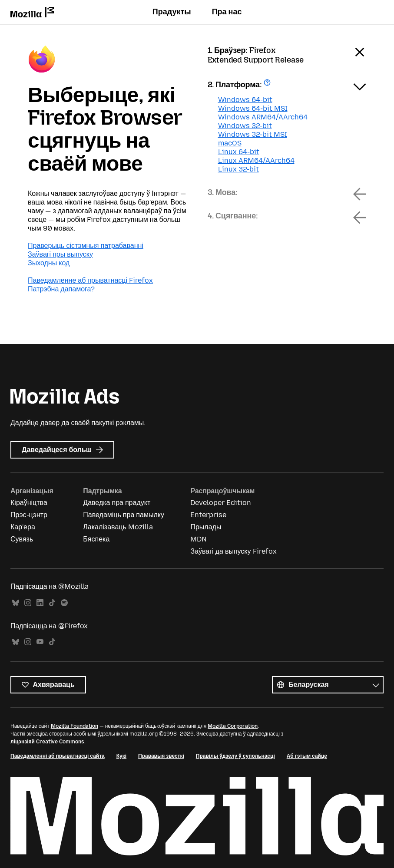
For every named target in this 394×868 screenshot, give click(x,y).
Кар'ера (23, 527)
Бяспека (96, 539)
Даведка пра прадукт (117, 503)
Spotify (64, 603)
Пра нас (227, 12)
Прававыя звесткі (161, 756)
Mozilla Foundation (74, 726)
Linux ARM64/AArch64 (256, 160)
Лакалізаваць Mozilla (118, 527)
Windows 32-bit (245, 126)
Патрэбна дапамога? (61, 289)
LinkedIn (40, 603)
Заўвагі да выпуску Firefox (233, 551)
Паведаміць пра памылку (124, 515)
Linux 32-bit (238, 169)
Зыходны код (49, 263)
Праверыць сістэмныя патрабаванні (86, 246)
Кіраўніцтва (29, 503)
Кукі (121, 756)
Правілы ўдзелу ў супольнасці (235, 756)
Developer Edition (221, 503)
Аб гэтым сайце (307, 756)
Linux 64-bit (239, 152)
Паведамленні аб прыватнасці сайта (58, 756)
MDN (198, 539)
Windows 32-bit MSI (253, 134)
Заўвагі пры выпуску (60, 254)
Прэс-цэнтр (29, 515)
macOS (230, 143)
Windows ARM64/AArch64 (263, 117)
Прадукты (172, 12)
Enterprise (208, 515)
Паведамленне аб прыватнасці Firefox (90, 280)
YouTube (40, 642)
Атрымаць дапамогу (268, 85)
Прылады (206, 527)
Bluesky (16, 603)
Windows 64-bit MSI (253, 108)
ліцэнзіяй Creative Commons (47, 742)
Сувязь (22, 539)
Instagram (28, 603)
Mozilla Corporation (233, 726)
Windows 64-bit (245, 100)
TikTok (52, 603)
